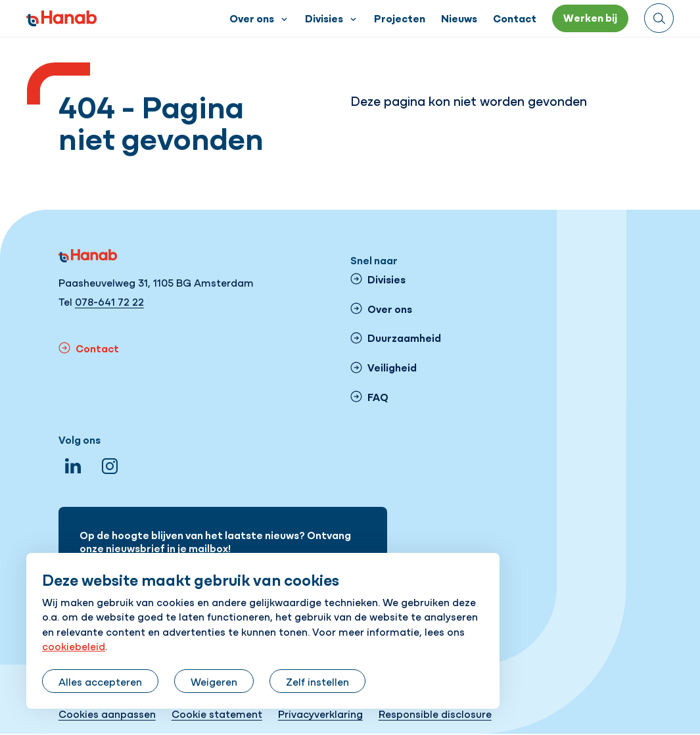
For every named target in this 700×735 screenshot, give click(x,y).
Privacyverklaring (320, 713)
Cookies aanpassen (107, 713)
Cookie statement (217, 713)
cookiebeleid (74, 646)
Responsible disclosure (435, 713)
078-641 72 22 (109, 301)
